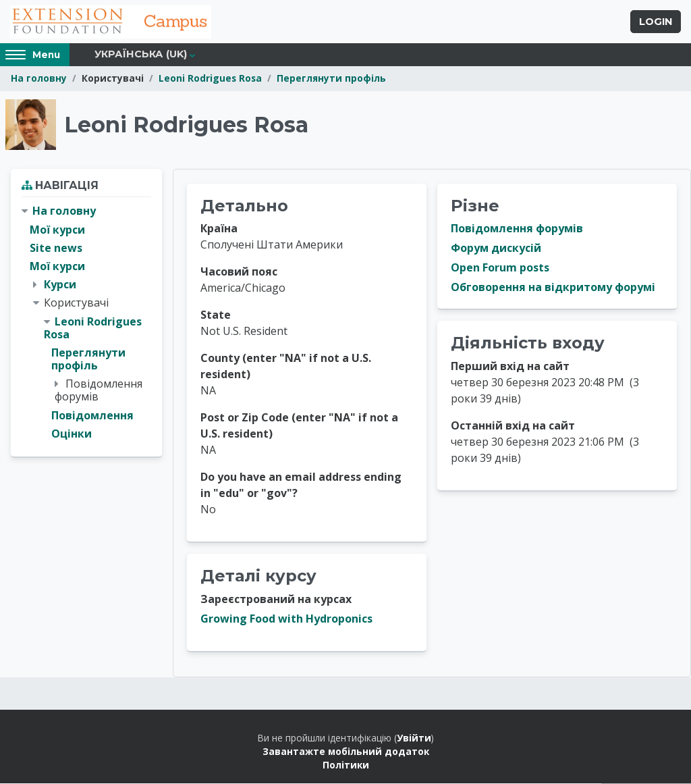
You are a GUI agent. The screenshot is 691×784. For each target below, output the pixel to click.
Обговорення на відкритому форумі (553, 288)
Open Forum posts (500, 269)
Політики (346, 766)
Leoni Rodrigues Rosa (210, 79)
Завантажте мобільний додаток (346, 752)
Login (656, 22)
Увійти (414, 738)
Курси (60, 285)
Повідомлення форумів (517, 230)
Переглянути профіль (331, 79)
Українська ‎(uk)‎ (141, 55)
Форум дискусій (496, 249)
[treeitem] (86, 324)
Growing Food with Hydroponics (286, 619)
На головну (39, 79)
